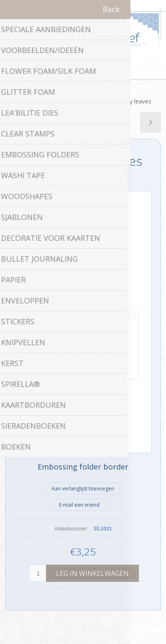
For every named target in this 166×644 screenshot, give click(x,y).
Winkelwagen (94, 68)
